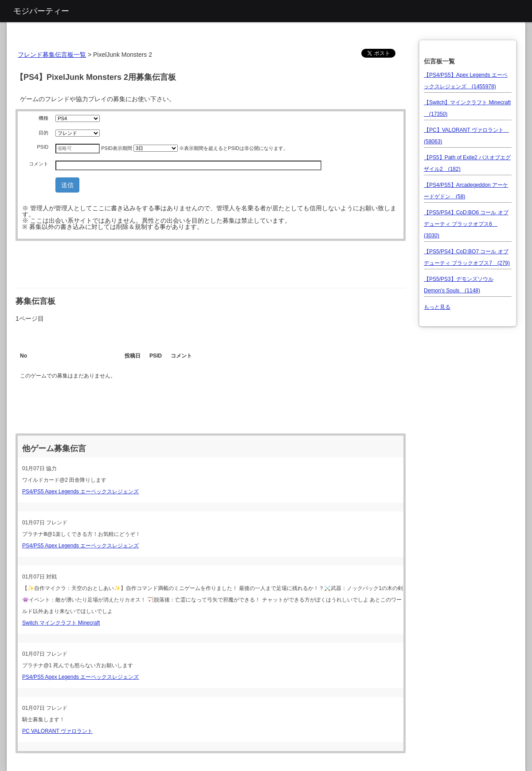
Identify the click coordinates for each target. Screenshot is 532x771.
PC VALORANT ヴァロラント (57, 731)
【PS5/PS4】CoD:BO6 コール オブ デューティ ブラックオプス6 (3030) (466, 224)
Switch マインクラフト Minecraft (61, 623)
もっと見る (437, 307)
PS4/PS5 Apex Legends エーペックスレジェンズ (80, 492)
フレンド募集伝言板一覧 (52, 55)
